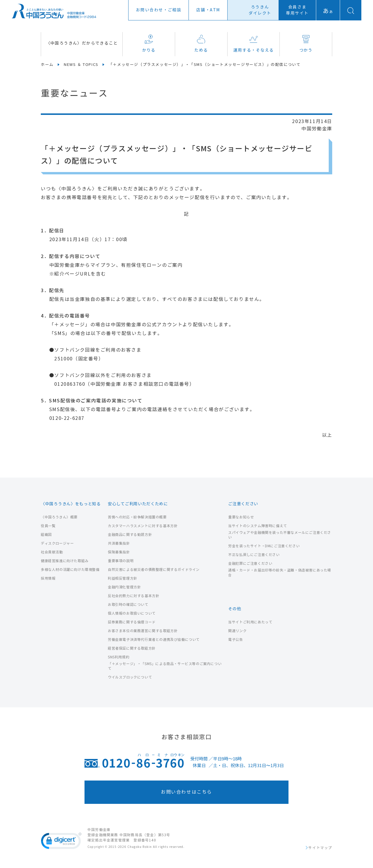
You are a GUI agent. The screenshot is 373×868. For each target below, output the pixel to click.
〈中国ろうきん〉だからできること (82, 43)
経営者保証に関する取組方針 (132, 648)
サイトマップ (320, 848)
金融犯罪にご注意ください (250, 563)
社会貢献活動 (52, 552)
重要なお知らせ (241, 517)
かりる (149, 44)
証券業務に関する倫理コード (132, 622)
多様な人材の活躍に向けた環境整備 (70, 570)
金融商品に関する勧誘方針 (130, 535)
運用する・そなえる (254, 44)
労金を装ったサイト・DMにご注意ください (264, 546)
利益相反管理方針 (123, 578)
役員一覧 (48, 526)
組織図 (46, 535)
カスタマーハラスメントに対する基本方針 (143, 526)
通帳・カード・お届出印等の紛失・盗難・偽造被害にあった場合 (280, 573)
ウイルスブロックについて (130, 677)
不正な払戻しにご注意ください (254, 555)
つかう (306, 44)
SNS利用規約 (119, 657)
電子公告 (235, 640)
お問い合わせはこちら (186, 792)
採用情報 (48, 578)
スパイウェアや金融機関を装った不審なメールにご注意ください (280, 535)
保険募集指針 (119, 552)
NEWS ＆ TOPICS (81, 65)
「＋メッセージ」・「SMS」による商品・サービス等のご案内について (165, 666)
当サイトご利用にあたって (250, 622)
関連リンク (237, 631)
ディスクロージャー (57, 543)
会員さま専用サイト (297, 10)
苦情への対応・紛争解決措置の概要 (137, 517)
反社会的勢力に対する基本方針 (133, 596)
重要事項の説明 (121, 561)
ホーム (47, 65)
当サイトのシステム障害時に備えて (258, 526)
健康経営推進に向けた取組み (65, 561)
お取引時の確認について (128, 605)
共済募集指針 (119, 543)
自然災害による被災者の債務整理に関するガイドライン (154, 570)
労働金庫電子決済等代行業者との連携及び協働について (154, 640)
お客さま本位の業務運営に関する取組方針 (143, 631)
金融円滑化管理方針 (124, 587)
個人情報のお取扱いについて (132, 613)
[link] (61, 842)
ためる (201, 44)
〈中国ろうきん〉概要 (59, 517)
